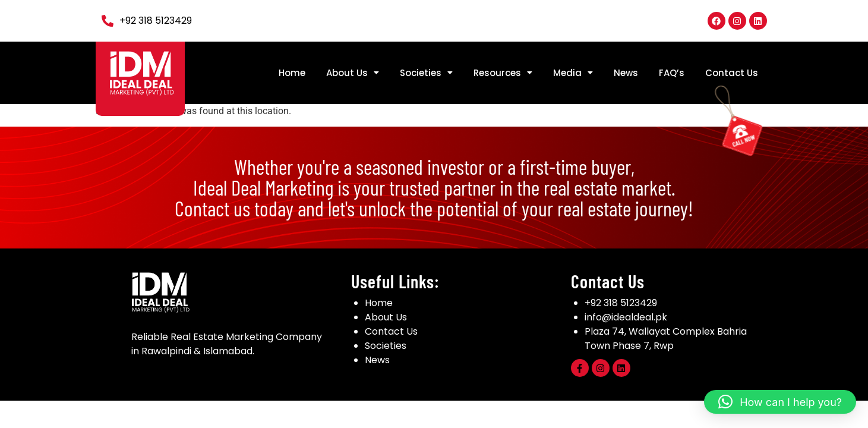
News (626, 73)
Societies (426, 73)
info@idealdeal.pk (626, 317)
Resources (503, 73)
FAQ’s (672, 73)
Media (573, 73)
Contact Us (732, 73)
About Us (353, 73)
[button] (353, 73)
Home (292, 73)
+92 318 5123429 (621, 303)
